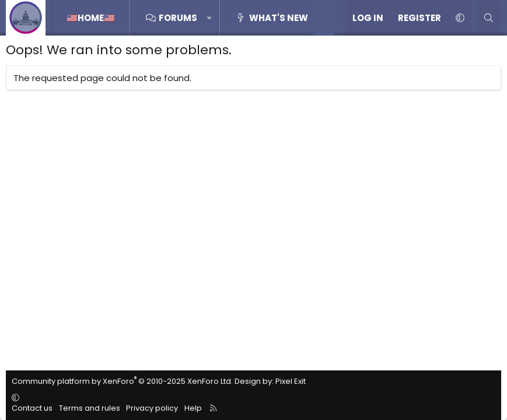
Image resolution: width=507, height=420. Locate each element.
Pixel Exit (291, 381)
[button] (210, 18)
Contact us (32, 408)
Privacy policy (152, 408)
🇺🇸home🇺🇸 (91, 18)
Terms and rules (90, 408)
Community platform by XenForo (122, 381)
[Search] (489, 18)
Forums (178, 18)
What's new (279, 18)
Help (193, 408)
